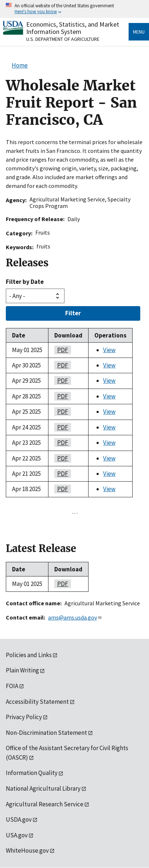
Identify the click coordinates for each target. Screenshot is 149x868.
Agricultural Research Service (45, 804)
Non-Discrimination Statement (46, 733)
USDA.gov (19, 819)
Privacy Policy (24, 717)
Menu (139, 32)
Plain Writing (22, 670)
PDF (61, 350)
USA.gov (17, 835)
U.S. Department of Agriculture (63, 39)
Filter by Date (25, 282)
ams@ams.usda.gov (75, 617)
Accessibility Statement (37, 702)
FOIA (12, 686)
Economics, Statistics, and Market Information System (73, 28)
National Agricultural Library (43, 788)
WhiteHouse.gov (27, 850)
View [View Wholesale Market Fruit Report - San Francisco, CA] (109, 350)
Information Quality (32, 773)
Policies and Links (29, 655)
